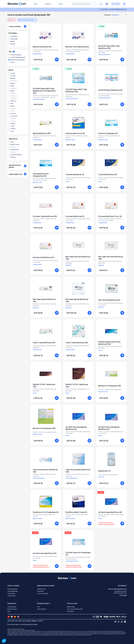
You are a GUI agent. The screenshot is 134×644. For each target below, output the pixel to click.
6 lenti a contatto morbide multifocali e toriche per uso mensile (77, 51)
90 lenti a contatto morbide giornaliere (45, 432)
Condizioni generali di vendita (29, 624)
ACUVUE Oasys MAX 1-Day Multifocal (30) (109, 47)
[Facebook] (119, 622)
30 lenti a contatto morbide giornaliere (110, 389)
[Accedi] (116, 4)
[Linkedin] (125, 622)
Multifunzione (41, 589)
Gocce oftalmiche (43, 593)
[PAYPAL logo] (112, 617)
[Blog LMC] (115, 622)
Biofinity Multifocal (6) (42, 47)
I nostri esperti (12, 607)
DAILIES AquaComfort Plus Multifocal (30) (109, 343)
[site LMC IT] (12, 617)
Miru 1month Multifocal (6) (109, 300)
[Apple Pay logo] (118, 617)
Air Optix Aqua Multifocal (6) (110, 512)
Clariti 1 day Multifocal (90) (77, 343)
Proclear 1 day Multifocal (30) (45, 216)
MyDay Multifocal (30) (42, 133)
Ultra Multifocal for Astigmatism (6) (41, 175)
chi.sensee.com (11, 634)
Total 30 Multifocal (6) (108, 174)
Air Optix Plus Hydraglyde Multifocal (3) (76, 428)
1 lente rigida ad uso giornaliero (108, 475)
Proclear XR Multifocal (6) (44, 257)
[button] (4, 641)
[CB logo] (97, 617)
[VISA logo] (105, 617)
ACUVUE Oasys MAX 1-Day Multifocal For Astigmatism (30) (44, 91)
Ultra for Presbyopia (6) (108, 133)
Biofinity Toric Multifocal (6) (77, 47)
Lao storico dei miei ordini (75, 609)
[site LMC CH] (9, 617)
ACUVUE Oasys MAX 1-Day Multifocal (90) (76, 90)
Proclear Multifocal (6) (75, 216)
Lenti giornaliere (12, 589)
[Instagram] (122, 622)
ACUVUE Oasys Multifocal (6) (110, 90)
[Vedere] (57, 60)
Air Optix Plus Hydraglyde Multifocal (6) (109, 428)
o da (123, 595)
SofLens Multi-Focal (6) (75, 133)
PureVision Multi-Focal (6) (76, 512)
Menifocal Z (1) (105, 471)
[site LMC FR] (18, 617)
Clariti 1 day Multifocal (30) (44, 343)
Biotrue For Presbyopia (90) (44, 428)
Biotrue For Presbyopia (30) (110, 386)
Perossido (40, 591)
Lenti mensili (11, 593)
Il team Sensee (12, 609)
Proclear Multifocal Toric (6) (110, 216)
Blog (9, 611)
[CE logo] (94, 617)
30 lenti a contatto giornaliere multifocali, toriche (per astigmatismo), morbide (45, 96)
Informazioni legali (13, 624)
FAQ (38, 607)
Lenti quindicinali (13, 591)
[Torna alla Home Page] (17, 4)
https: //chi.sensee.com (12, 631)
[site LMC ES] (15, 617)
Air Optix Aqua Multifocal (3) (45, 553)
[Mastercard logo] (100, 617)
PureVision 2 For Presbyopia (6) (46, 512)
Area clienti (70, 611)
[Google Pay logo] (124, 617)
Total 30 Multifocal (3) (75, 174)
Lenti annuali (11, 596)
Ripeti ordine (71, 607)
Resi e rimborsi (42, 609)
